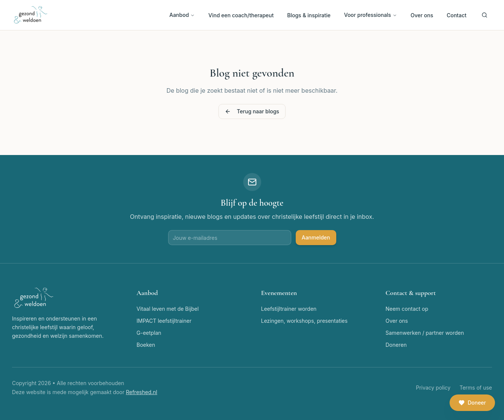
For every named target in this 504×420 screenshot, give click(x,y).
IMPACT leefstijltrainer (164, 321)
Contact (457, 15)
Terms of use (476, 388)
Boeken (146, 345)
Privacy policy (433, 388)
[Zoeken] (484, 15)
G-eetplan (149, 333)
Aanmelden (316, 237)
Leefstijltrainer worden (289, 309)
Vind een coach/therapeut (241, 15)
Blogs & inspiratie (309, 15)
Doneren (396, 345)
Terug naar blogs (252, 111)
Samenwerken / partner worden (425, 333)
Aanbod (182, 15)
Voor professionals (371, 15)
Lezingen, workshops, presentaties (305, 321)
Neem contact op (407, 309)
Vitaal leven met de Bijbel (168, 309)
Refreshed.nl (141, 392)
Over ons (422, 15)
